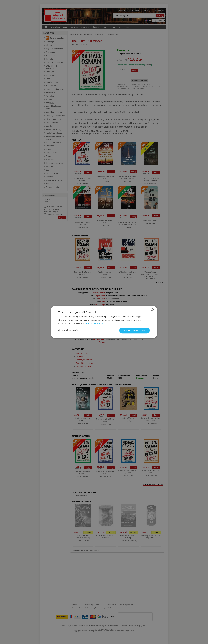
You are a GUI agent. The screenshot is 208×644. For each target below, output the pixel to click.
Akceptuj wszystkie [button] (135, 330)
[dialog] (104, 322)
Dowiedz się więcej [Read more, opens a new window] (94, 323)
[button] (69, 331)
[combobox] (152, 309)
